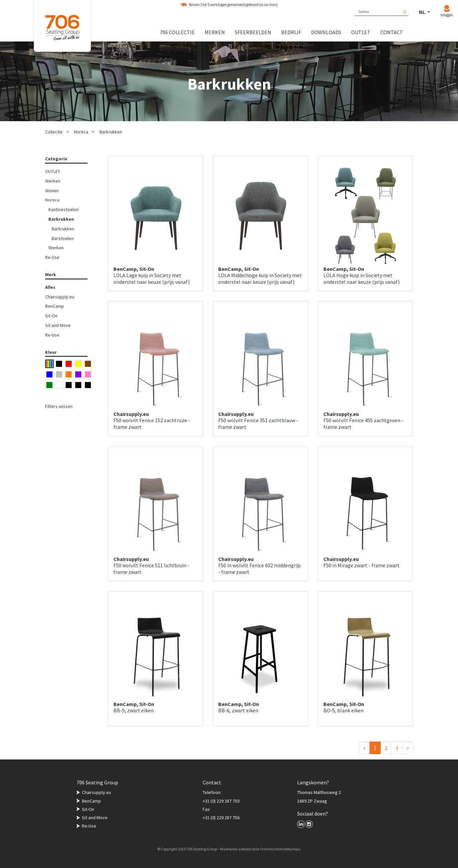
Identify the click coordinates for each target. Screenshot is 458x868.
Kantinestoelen (64, 209)
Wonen (52, 191)
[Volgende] (408, 748)
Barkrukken (111, 132)
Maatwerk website (236, 849)
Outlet (361, 32)
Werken (53, 181)
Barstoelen (63, 238)
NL (423, 12)
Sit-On (51, 316)
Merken (215, 32)
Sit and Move (58, 325)
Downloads (326, 32)
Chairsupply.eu (60, 297)
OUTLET (53, 171)
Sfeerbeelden (253, 32)
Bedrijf (291, 32)
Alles (50, 287)
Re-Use (52, 257)
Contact (392, 32)
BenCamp (55, 306)
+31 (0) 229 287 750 (221, 801)
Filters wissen (59, 406)
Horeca (81, 132)
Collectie (54, 132)
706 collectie (177, 32)
